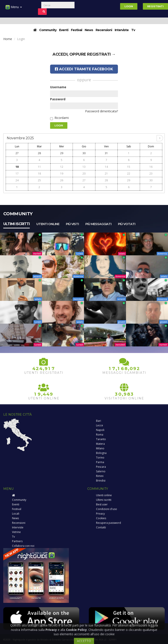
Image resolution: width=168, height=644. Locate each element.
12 (62, 167)
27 (17, 153)
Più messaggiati (98, 224)
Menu (14, 9)
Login (129, 6)
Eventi (64, 30)
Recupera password (108, 523)
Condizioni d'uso (107, 509)
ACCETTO (84, 641)
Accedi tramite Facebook (84, 69)
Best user (102, 504)
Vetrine (16, 532)
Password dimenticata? (101, 111)
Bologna (101, 453)
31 (106, 153)
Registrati (155, 6)
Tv (133, 30)
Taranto (101, 439)
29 (62, 153)
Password (58, 99)
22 (129, 174)
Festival (76, 30)
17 (17, 174)
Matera (100, 444)
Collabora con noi (23, 546)
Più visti (72, 224)
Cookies (101, 518)
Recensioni (104, 30)
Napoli (100, 430)
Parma (100, 462)
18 (39, 174)
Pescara (101, 467)
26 (62, 180)
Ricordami (62, 118)
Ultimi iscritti (17, 224)
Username (58, 87)
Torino (100, 458)
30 (84, 153)
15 (129, 167)
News (89, 30)
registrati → (101, 54)
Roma (100, 435)
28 (39, 153)
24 (17, 180)
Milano (100, 448)
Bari (99, 421)
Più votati (127, 224)
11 (39, 167)
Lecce (100, 425)
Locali (16, 514)
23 (151, 174)
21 (106, 174)
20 (84, 174)
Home (8, 39)
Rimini (100, 476)
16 (151, 167)
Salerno (101, 471)
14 (106, 167)
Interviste (122, 30)
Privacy (100, 514)
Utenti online (48, 224)
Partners (17, 541)
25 (39, 180)
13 (84, 167)
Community (48, 30)
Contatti (101, 527)
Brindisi (101, 481)
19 (62, 174)
